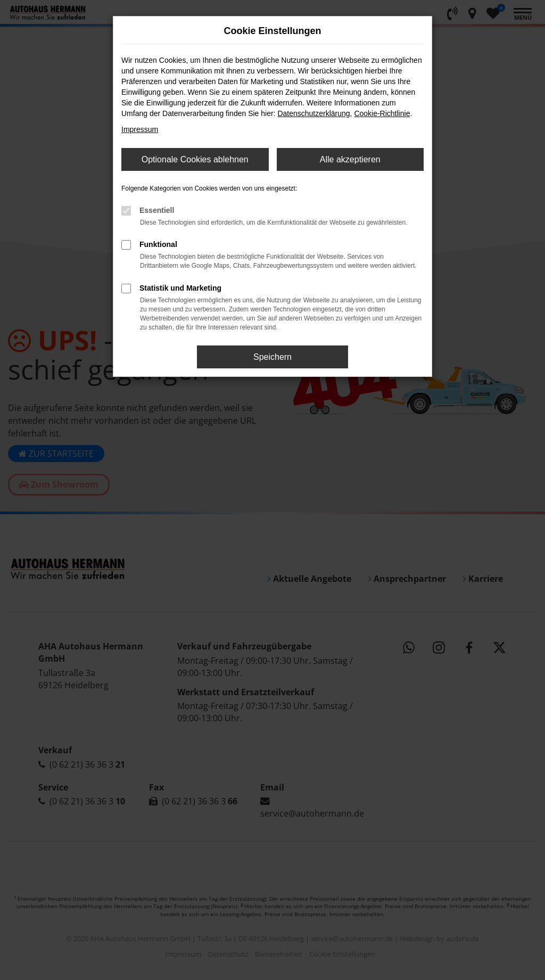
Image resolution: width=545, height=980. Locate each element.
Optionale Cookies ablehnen (195, 159)
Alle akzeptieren (350, 159)
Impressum (140, 129)
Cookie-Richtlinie (382, 113)
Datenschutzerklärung (313, 113)
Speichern (272, 357)
